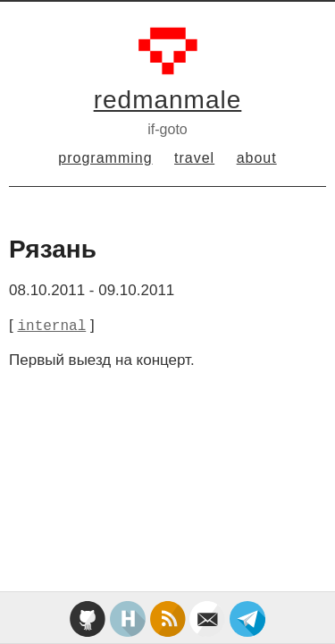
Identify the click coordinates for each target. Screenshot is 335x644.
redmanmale (168, 100)
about (257, 158)
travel (194, 158)
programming (105, 158)
